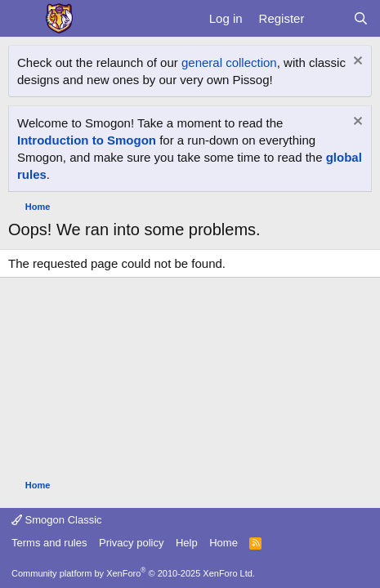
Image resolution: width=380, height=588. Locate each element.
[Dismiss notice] (356, 62)
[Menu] (22, 19)
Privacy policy (131, 543)
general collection (229, 62)
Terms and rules (49, 543)
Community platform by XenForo (133, 573)
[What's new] (328, 18)
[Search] (361, 18)
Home (224, 543)
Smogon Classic (57, 520)
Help (187, 543)
